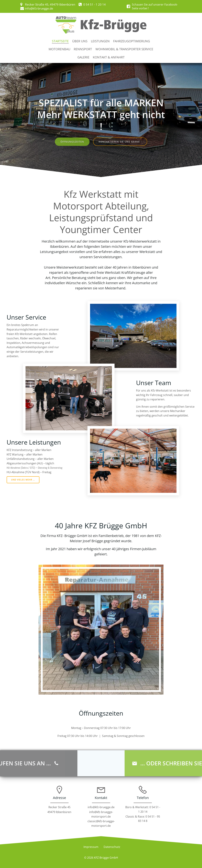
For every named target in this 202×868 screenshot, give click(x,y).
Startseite (60, 41)
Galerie (83, 57)
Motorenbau (59, 49)
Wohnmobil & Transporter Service (124, 49)
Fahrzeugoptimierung (132, 41)
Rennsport (83, 49)
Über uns (80, 41)
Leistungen (100, 41)
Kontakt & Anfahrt (109, 57)
